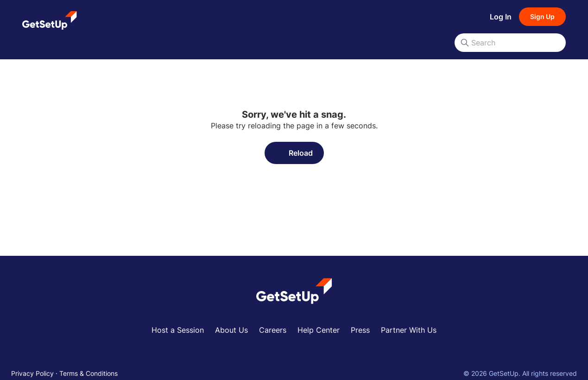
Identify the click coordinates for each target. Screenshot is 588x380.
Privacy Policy (32, 373)
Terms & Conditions (89, 373)
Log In (501, 17)
